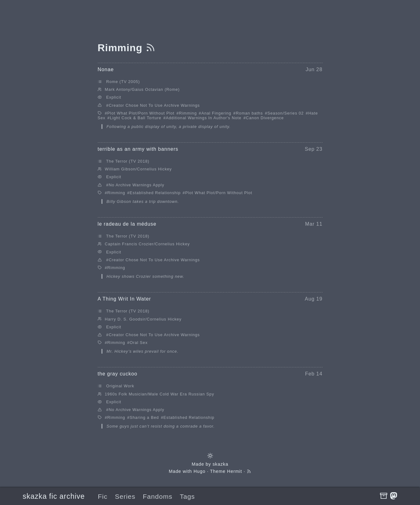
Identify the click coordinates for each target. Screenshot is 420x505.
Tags (187, 496)
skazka (221, 464)
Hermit (235, 471)
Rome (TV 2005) (123, 82)
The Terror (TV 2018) (128, 161)
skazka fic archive (54, 496)
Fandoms (158, 496)
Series (125, 496)
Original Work (120, 386)
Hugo (200, 471)
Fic (103, 496)
